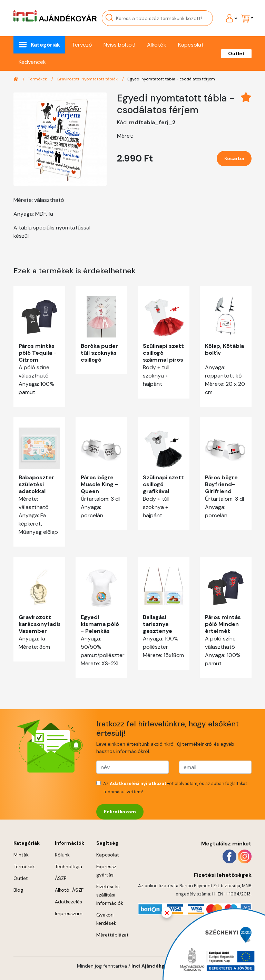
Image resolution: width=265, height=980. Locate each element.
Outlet (236, 53)
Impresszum (69, 913)
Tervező (82, 45)
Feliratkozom (120, 812)
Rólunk (62, 855)
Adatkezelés (68, 902)
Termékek (38, 79)
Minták (21, 855)
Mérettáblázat (112, 935)
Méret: (125, 136)
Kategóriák (45, 45)
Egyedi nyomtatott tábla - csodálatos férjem (171, 79)
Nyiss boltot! (119, 45)
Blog (18, 890)
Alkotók (157, 45)
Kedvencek (32, 62)
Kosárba (234, 158)
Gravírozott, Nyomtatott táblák (88, 79)
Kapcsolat (191, 45)
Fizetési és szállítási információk (110, 895)
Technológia (68, 866)
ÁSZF (61, 878)
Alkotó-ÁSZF (69, 890)
